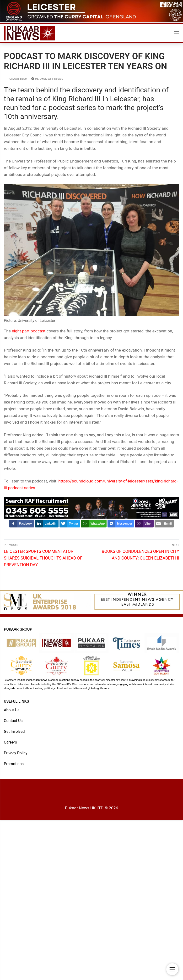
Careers (10, 742)
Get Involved (14, 731)
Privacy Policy (16, 753)
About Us (12, 710)
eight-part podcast (29, 331)
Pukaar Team (16, 79)
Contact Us (13, 721)
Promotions (14, 764)
